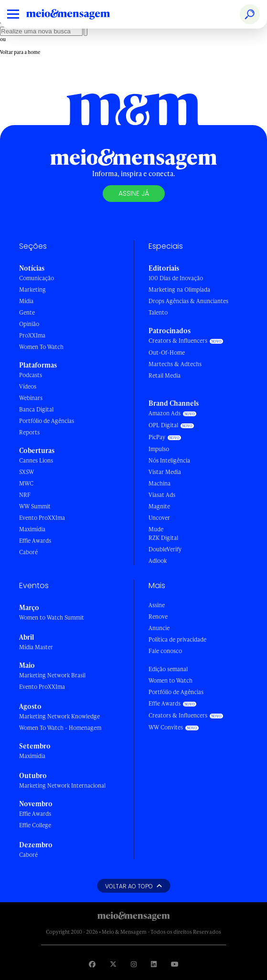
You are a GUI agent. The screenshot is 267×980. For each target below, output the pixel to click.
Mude (156, 529)
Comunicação (37, 278)
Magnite (159, 506)
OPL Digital (163, 425)
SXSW (27, 472)
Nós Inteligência (169, 460)
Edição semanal (168, 669)
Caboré (28, 552)
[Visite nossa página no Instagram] (134, 964)
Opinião (29, 324)
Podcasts (31, 375)
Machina (160, 483)
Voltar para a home (20, 52)
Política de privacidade (177, 639)
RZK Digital (163, 538)
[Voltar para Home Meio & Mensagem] (79, 14)
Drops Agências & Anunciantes (188, 301)
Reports (29, 432)
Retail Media (165, 375)
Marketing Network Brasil (52, 675)
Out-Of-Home (167, 353)
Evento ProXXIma (42, 518)
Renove (158, 616)
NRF (25, 495)
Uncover (159, 518)
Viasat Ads (162, 495)
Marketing (32, 290)
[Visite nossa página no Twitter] (113, 964)
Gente (27, 312)
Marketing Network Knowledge (59, 716)
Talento (158, 312)
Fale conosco (165, 651)
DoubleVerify (165, 549)
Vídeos (28, 386)
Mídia (26, 301)
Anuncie (159, 628)
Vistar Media (165, 472)
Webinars (31, 398)
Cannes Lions (36, 460)
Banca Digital (36, 409)
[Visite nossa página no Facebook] (92, 964)
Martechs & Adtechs (175, 364)
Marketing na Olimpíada (179, 290)
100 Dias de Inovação (176, 278)
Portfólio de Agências (47, 421)
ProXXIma (32, 335)
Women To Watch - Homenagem (60, 728)
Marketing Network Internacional (62, 785)
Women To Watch (41, 347)
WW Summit (35, 506)
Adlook (158, 561)
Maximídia (32, 529)
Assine (157, 605)
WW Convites (166, 727)
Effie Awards (35, 541)
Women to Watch (171, 680)
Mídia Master (36, 647)
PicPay (157, 437)
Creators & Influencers (178, 341)
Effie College (35, 825)
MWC (26, 483)
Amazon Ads (165, 413)
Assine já (134, 193)
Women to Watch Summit (52, 617)
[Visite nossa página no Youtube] (175, 964)
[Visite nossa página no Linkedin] (154, 964)
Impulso (159, 449)
